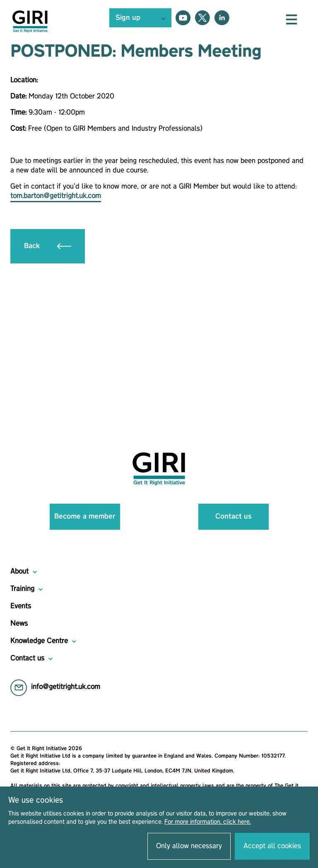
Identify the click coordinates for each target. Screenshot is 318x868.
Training (22, 589)
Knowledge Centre (39, 641)
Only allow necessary (189, 846)
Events (21, 606)
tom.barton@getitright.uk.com (56, 196)
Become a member (85, 516)
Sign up (128, 18)
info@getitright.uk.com (66, 687)
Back (48, 246)
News (19, 624)
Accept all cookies (272, 846)
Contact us (234, 516)
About (19, 571)
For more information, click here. (208, 822)
